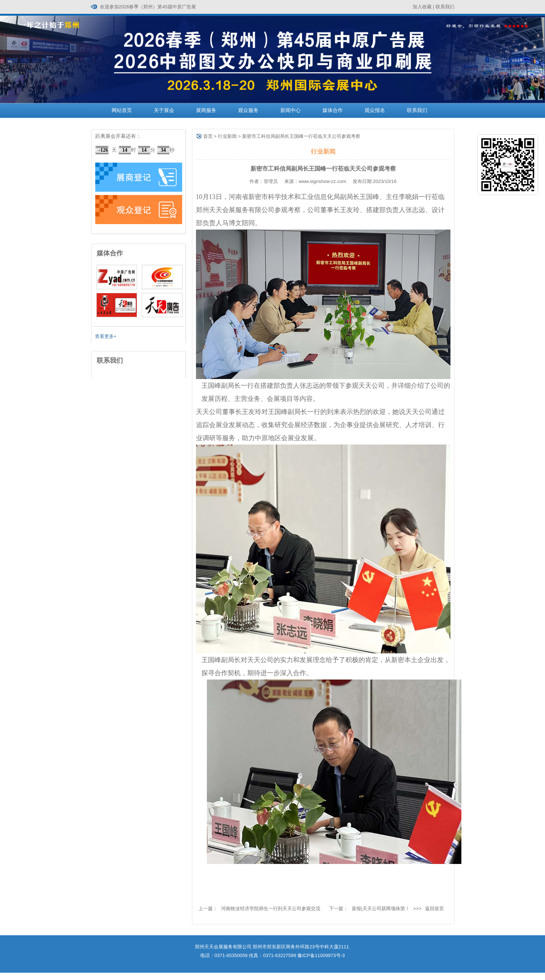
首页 (208, 136)
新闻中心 (290, 110)
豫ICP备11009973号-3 (321, 955)
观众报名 (375, 110)
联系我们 (445, 7)
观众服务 (248, 110)
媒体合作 (333, 110)
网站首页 (122, 110)
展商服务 (206, 110)
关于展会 (164, 110)
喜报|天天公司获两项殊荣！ (380, 909)
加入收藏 (422, 7)
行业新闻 (227, 136)
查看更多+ (106, 336)
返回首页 (434, 909)
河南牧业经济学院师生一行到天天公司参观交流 (271, 909)
